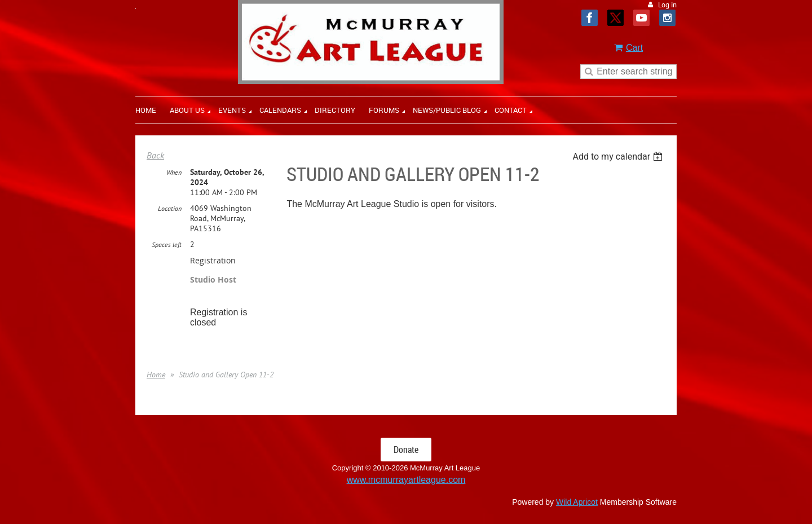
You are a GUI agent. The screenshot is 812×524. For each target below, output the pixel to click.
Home (156, 375)
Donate (406, 450)
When (174, 172)
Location (170, 208)
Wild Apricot (577, 502)
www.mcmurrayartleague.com (406, 480)
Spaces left (167, 245)
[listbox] (619, 157)
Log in (667, 5)
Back (155, 155)
